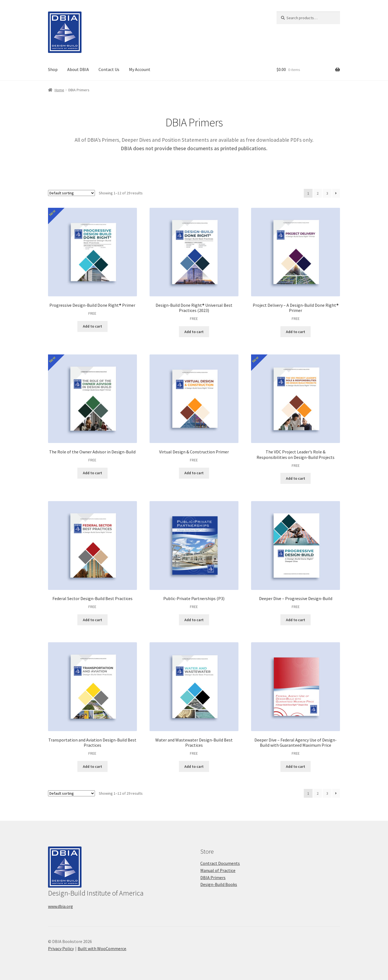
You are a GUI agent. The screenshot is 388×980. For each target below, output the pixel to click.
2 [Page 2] (318, 193)
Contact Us (109, 69)
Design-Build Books (219, 884)
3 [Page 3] (327, 193)
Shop (53, 69)
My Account (140, 69)
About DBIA (78, 69)
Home (59, 90)
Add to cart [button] (92, 326)
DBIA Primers (213, 877)
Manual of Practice (218, 870)
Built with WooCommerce (102, 948)
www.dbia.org (61, 906)
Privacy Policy (61, 948)
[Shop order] (71, 193)
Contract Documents (220, 863)
